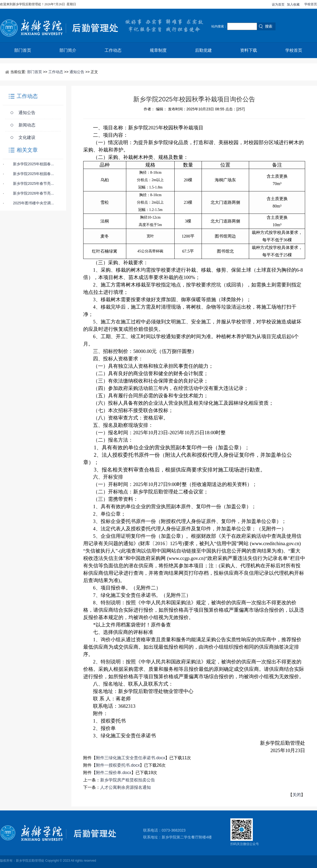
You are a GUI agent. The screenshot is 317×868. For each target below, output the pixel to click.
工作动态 (113, 50)
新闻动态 (27, 125)
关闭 (297, 795)
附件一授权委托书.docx (118, 765)
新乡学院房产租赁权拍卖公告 (128, 780)
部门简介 (68, 50)
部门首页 (23, 50)
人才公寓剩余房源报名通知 (125, 787)
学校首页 (311, 4)
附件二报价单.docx (114, 773)
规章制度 (158, 50)
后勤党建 (203, 50)
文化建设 (27, 137)
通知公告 (77, 72)
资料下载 (249, 50)
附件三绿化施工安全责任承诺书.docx (130, 758)
